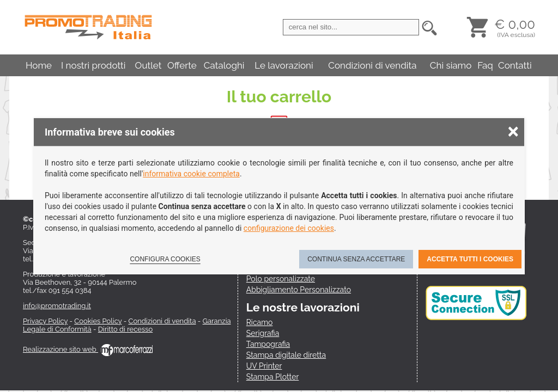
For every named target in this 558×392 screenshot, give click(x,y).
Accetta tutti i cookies (470, 259)
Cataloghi (224, 65)
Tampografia (268, 344)
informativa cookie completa (191, 174)
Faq (485, 65)
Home (39, 65)
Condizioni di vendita (372, 65)
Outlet (148, 65)
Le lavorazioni (284, 65)
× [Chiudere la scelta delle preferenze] (513, 131)
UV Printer (264, 366)
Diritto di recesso (125, 329)
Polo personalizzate (281, 279)
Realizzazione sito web (88, 349)
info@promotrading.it (57, 306)
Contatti (515, 65)
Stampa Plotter (273, 377)
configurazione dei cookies (289, 228)
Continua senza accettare (356, 259)
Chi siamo (451, 65)
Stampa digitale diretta (286, 355)
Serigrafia (263, 333)
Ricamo (260, 322)
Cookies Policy (98, 321)
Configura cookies (165, 259)
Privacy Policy (45, 321)
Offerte (182, 65)
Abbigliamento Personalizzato (299, 290)
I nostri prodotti (93, 65)
